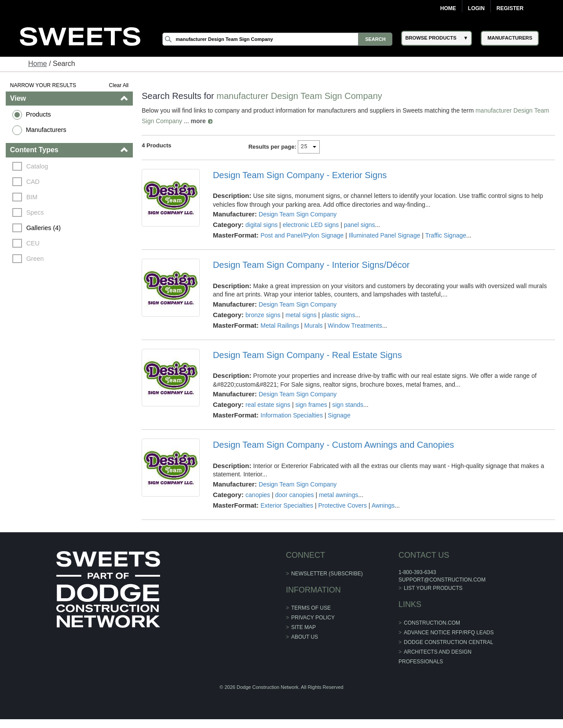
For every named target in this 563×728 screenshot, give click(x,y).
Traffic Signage (446, 235)
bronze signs (263, 315)
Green (35, 259)
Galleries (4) (44, 228)
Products (38, 114)
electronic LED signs (311, 225)
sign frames (311, 405)
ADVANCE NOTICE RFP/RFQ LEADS (449, 633)
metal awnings (339, 495)
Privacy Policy (313, 618)
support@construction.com (442, 580)
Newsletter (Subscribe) (327, 574)
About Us (305, 637)
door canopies (295, 495)
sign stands (348, 405)
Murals (314, 326)
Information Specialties (292, 415)
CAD (33, 182)
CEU (33, 243)
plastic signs (338, 315)
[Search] (278, 39)
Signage (339, 415)
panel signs (360, 225)
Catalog (37, 166)
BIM (32, 197)
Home (448, 8)
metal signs (301, 315)
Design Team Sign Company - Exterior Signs (300, 175)
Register (510, 8)
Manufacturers (46, 130)
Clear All (119, 85)
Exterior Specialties (287, 505)
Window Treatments (355, 326)
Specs (35, 212)
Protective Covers (343, 505)
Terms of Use (311, 608)
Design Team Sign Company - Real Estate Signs (307, 355)
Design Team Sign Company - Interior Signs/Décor (311, 265)
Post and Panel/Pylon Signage (302, 235)
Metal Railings (280, 326)
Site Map (303, 627)
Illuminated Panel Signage (385, 235)
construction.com (432, 623)
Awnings (383, 505)
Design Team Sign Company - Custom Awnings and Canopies (333, 445)
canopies (258, 495)
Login (476, 8)
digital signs (261, 225)
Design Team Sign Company (298, 214)
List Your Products (433, 588)
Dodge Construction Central (448, 642)
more (198, 121)
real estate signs (268, 405)
